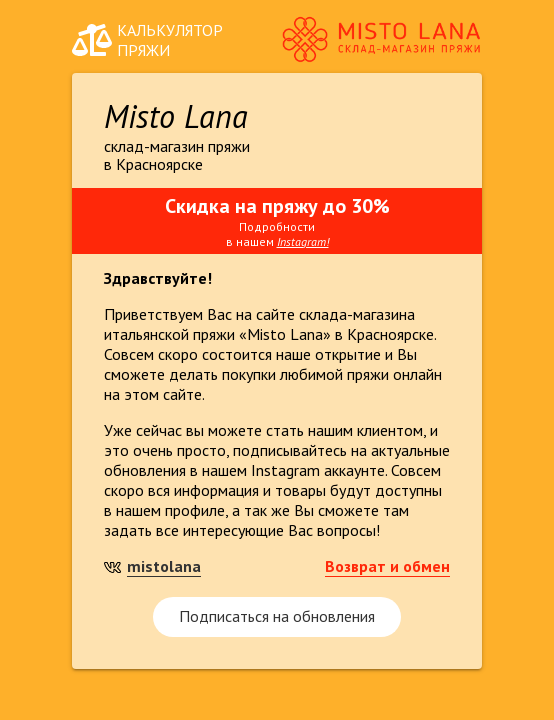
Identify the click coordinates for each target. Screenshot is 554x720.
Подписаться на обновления (277, 616)
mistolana (164, 566)
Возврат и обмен (387, 566)
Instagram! (303, 241)
